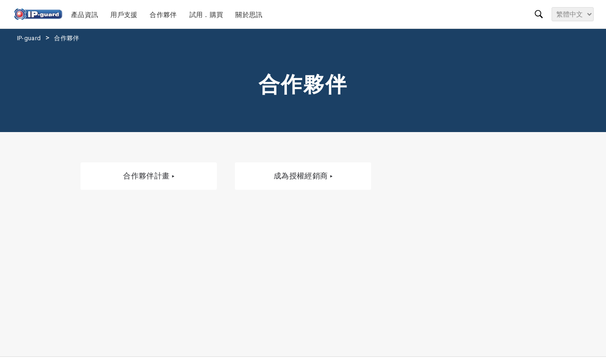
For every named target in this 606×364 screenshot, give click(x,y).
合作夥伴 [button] (165, 15)
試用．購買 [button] (208, 15)
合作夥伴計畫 (149, 176)
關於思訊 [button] (250, 15)
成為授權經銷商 (303, 176)
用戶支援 (125, 15)
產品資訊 (86, 15)
